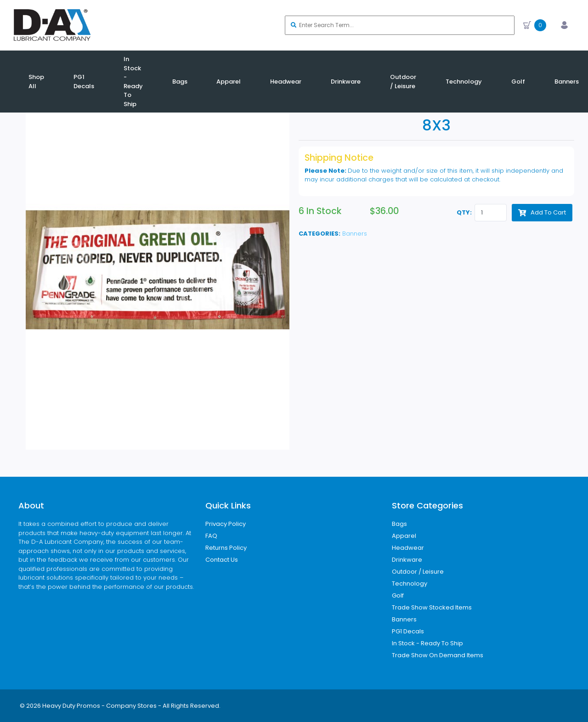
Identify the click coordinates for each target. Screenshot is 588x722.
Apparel (404, 536)
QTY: (464, 212)
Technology (410, 584)
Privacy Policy (226, 524)
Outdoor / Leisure (418, 572)
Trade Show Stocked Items (432, 607)
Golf (398, 595)
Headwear (408, 548)
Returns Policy (226, 548)
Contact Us (222, 560)
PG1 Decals (408, 631)
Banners (355, 234)
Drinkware (407, 560)
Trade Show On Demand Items (438, 655)
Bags (399, 524)
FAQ (211, 536)
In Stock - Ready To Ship (427, 643)
